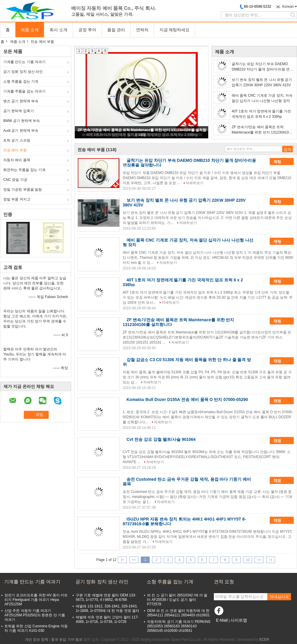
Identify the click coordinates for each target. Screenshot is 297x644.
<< (134, 560)
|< (122, 560)
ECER (264, 640)
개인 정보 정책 (37, 640)
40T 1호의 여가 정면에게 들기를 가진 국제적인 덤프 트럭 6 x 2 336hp (261, 114)
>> (259, 560)
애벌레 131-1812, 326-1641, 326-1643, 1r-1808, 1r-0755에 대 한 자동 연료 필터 (108, 608)
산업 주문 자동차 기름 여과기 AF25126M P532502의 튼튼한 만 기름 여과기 (35, 615)
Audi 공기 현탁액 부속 (21, 131)
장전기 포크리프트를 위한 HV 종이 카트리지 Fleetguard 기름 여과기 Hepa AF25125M (36, 600)
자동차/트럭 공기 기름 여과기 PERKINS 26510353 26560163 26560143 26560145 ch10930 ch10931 (179, 626)
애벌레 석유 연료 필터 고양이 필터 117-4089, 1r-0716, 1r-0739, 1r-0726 (107, 619)
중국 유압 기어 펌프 (67, 640)
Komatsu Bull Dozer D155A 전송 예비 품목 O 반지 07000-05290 (187, 399)
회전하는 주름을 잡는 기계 (24, 170)
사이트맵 (239, 620)
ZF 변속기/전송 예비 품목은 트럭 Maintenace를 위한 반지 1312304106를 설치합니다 (261, 130)
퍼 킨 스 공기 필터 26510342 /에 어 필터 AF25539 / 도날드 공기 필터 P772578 (177, 600)
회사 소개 (59, 30)
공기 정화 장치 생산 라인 (23, 72)
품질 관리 (116, 30)
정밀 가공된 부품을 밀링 (23, 189)
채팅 (282, 162)
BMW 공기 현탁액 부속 (22, 121)
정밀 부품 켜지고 (17, 199)
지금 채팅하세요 (175, 30)
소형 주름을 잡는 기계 (21, 82)
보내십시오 (279, 597)
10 (248, 560)
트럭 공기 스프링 (17, 140)
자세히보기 (195, 183)
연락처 (142, 30)
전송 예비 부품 (15, 150)
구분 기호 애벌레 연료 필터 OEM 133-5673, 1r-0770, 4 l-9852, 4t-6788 (106, 597)
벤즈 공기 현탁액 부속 (21, 101)
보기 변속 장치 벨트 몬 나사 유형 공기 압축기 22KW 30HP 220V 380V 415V (262, 82)
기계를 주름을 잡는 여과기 (24, 91)
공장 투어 (87, 30)
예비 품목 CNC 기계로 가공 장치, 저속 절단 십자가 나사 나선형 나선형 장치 (262, 98)
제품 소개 (30, 30)
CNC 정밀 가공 (15, 180)
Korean (288, 7)
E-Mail (222, 620)
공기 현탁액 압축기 (19, 111)
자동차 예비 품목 (17, 160)
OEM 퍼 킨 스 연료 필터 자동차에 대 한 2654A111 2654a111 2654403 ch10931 (178, 613)
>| (271, 560)
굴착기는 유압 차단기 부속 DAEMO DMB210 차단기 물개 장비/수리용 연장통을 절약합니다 (262, 67)
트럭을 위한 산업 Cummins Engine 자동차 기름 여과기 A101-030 (36, 628)
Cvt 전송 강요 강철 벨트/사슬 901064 (161, 439)
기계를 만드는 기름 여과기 (24, 62)
